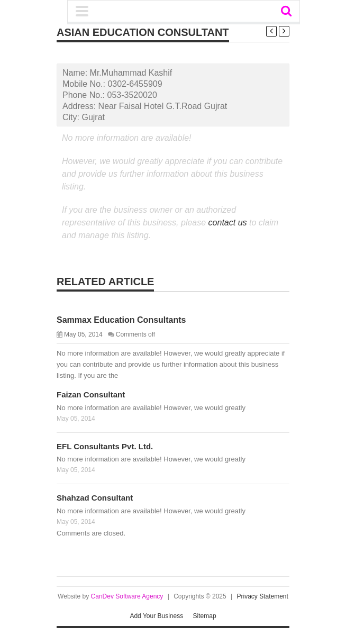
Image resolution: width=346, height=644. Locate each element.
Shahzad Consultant (95, 498)
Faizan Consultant (91, 394)
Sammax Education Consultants (121, 320)
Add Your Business (156, 616)
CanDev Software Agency (127, 596)
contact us (228, 223)
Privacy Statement (263, 596)
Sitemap (205, 616)
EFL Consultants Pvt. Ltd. (105, 446)
